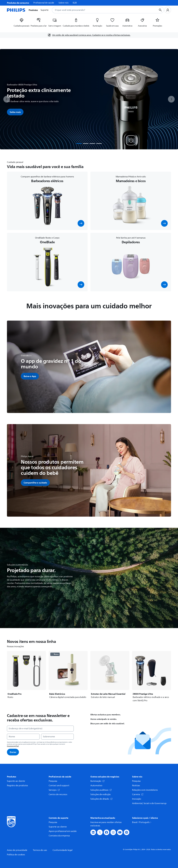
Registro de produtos (17, 786)
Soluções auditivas (101, 790)
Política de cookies (16, 855)
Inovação (137, 799)
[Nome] (23, 737)
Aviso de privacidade (17, 850)
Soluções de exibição (101, 794)
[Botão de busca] (160, 10)
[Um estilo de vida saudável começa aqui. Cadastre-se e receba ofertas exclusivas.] (89, 35)
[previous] (7, 99)
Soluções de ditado (101, 799)
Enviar (13, 752)
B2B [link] (75, 3)
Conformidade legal (63, 850)
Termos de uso (40, 850)
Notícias (136, 786)
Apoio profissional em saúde (63, 831)
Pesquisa (53, 781)
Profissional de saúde (44, 3)
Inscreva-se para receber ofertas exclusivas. (106, 824)
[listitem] (22, 23)
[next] (171, 99)
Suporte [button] (45, 10)
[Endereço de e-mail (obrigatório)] (40, 729)
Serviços (54, 790)
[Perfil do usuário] (168, 10)
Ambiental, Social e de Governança (149, 803)
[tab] (79, 144)
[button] (81, 223)
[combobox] (101, 10)
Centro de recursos (58, 794)
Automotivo (96, 786)
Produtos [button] (33, 10)
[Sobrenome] (57, 737)
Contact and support (59, 786)
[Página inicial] (16, 10)
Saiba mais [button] (15, 112)
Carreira (138, 794)
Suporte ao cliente (16, 781)
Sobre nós (63, 3)
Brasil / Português (142, 822)
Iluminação (97, 781)
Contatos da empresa (59, 836)
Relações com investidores (145, 790)
